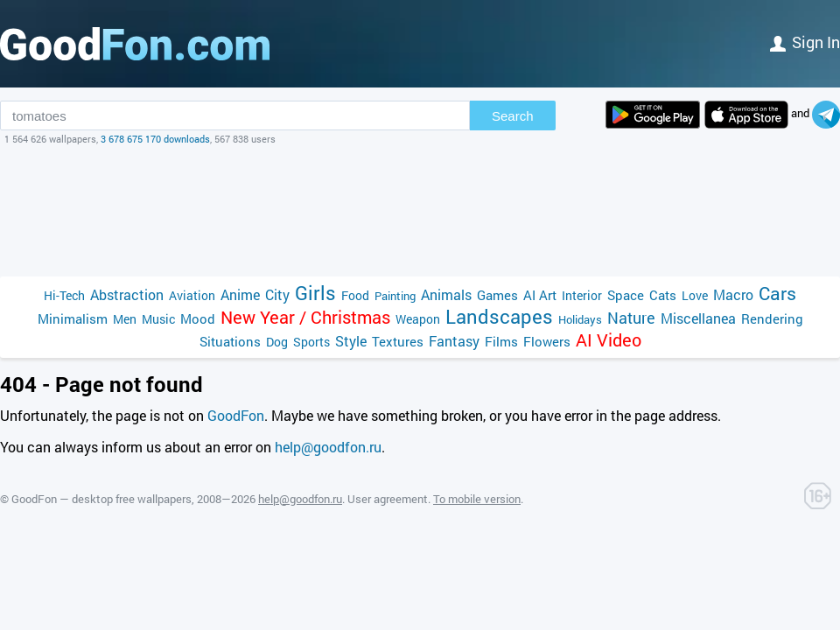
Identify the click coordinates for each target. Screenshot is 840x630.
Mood (198, 318)
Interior (582, 295)
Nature (631, 318)
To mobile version (477, 499)
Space (626, 295)
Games (497, 295)
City (277, 294)
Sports (311, 342)
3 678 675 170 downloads (155, 139)
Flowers (547, 341)
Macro (733, 294)
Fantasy (454, 341)
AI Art (540, 295)
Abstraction (127, 294)
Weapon (418, 319)
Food (355, 295)
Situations (230, 341)
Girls (315, 293)
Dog (277, 342)
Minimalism (73, 318)
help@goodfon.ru (328, 447)
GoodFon (236, 415)
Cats (663, 295)
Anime (240, 294)
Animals (446, 294)
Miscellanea (698, 318)
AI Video (609, 340)
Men (125, 319)
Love (695, 295)
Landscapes (499, 316)
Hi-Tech (64, 295)
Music (158, 319)
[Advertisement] (420, 211)
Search (513, 116)
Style (351, 341)
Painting (395, 296)
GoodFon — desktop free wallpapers (101, 499)
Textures (398, 341)
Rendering (772, 318)
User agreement (388, 499)
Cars (777, 294)
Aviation (192, 295)
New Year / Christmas (305, 317)
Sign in (805, 42)
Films (501, 341)
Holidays (580, 319)
